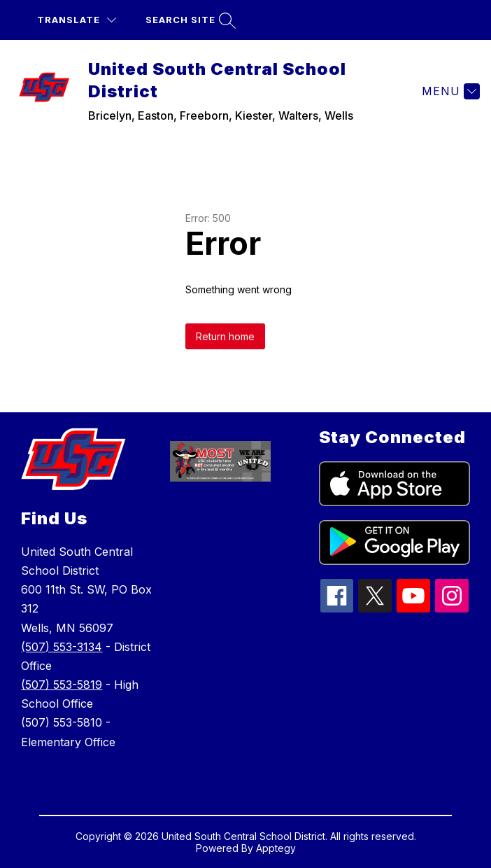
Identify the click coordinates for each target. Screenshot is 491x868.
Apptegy (276, 848)
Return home (225, 336)
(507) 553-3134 (62, 647)
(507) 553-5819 (62, 685)
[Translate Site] (77, 20)
